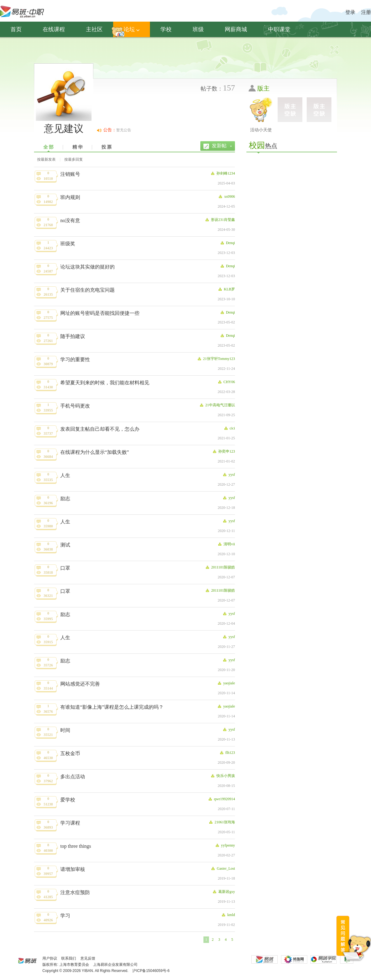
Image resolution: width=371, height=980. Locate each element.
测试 (65, 545)
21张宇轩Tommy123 (216, 359)
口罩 (65, 568)
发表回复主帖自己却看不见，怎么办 (100, 429)
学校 (166, 29)
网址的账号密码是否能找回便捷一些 (100, 313)
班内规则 (70, 197)
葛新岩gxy (224, 892)
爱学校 (68, 800)
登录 (350, 12)
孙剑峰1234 (223, 173)
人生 (65, 475)
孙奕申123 (224, 451)
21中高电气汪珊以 (217, 405)
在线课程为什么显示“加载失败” (95, 452)
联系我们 (69, 958)
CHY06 (226, 382)
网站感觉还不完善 (80, 684)
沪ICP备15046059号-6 (151, 971)
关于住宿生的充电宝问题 (87, 290)
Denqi (227, 243)
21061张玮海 (222, 822)
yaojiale (226, 683)
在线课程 (54, 29)
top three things (76, 846)
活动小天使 (261, 130)
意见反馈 (88, 958)
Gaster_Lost (223, 868)
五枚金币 (70, 753)
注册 (366, 12)
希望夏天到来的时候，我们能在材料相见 (105, 383)
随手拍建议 (73, 336)
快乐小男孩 (223, 776)
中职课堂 (279, 29)
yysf (229, 475)
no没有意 (70, 220)
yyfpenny (225, 845)
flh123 (227, 753)
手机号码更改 (75, 406)
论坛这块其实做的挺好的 (87, 267)
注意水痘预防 (75, 892)
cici (229, 428)
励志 (65, 498)
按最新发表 (46, 159)
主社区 (94, 29)
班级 (198, 29)
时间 (65, 730)
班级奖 (68, 244)
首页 (16, 29)
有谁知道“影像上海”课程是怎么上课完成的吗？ (112, 707)
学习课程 (70, 823)
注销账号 (70, 174)
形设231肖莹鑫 (220, 220)
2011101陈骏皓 (220, 567)
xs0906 (226, 196)
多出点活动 (73, 777)
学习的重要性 (75, 359)
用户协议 (50, 958)
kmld (228, 915)
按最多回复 (74, 159)
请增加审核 (73, 869)
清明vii (226, 544)
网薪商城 (236, 29)
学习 (65, 916)
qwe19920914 (221, 799)
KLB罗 (226, 289)
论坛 (132, 29)
